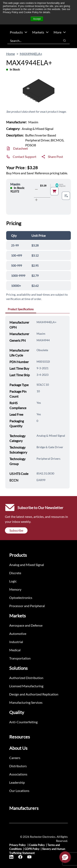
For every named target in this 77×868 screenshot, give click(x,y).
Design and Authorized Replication (34, 694)
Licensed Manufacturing (26, 686)
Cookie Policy (37, 845)
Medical (15, 650)
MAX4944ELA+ (31, 54)
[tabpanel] (37, 402)
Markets (40, 32)
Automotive (18, 634)
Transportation (20, 658)
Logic (13, 581)
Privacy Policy (18, 845)
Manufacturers (24, 808)
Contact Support (25, 157)
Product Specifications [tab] (21, 309)
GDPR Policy (32, 849)
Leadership (17, 782)
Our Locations (19, 791)
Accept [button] (37, 19)
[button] (65, 857)
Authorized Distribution (26, 678)
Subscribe (16, 530)
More (60, 32)
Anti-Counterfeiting (23, 722)
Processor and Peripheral (27, 606)
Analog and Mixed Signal (27, 565)
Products (19, 32)
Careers (15, 758)
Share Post (55, 157)
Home (10, 54)
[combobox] (32, 41)
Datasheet (21, 148)
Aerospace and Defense (26, 625)
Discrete (15, 573)
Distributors (18, 766)
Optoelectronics (21, 598)
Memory (15, 589)
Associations (18, 774)
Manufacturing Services (26, 702)
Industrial (16, 642)
